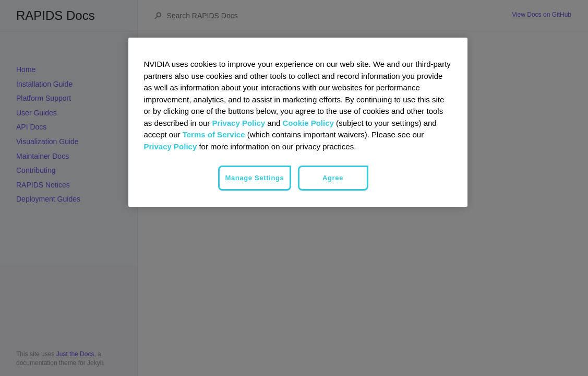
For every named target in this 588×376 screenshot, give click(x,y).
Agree (333, 178)
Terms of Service (214, 134)
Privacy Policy (238, 123)
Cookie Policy (308, 123)
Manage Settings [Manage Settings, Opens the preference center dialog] (254, 178)
